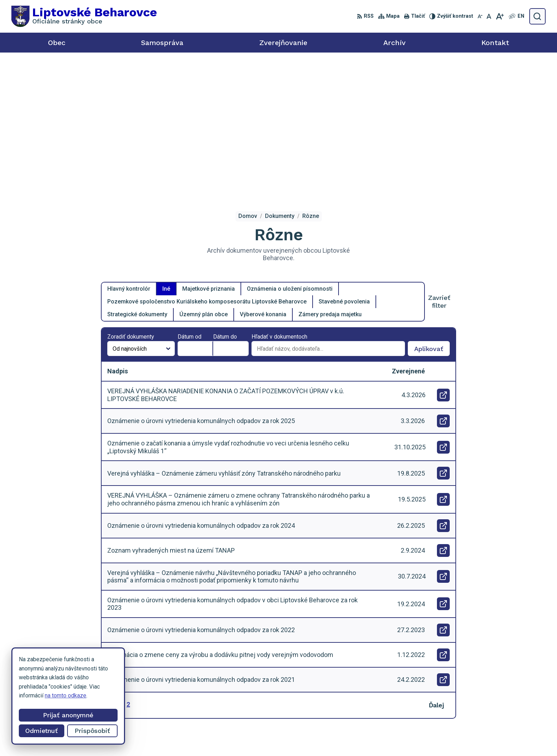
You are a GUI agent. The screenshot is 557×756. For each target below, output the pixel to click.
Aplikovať (432, 209)
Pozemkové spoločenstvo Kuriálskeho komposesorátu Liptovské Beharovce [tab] (207, 160)
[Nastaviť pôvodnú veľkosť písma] (489, 16)
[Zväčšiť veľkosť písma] (500, 16)
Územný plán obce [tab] (204, 173)
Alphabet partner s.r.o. (314, 737)
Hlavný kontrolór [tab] (129, 147)
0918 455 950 (476, 697)
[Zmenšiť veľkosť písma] (480, 16)
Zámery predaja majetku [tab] (330, 173)
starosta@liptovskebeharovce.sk (500, 705)
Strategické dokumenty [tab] (137, 173)
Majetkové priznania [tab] (209, 147)
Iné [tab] (166, 147)
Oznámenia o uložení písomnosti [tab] (290, 147)
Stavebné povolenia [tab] (344, 160)
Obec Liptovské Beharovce (422, 737)
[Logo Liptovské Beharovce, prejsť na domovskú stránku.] (84, 16)
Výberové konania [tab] (263, 173)
